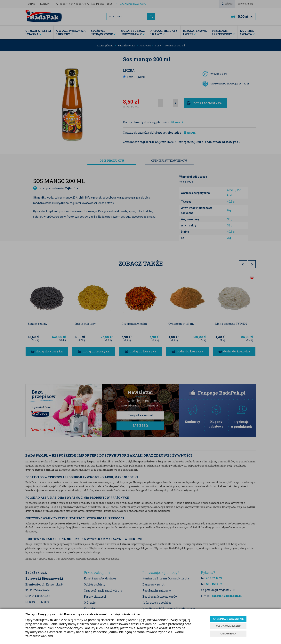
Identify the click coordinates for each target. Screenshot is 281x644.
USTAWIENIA (228, 634)
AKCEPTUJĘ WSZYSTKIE (228, 619)
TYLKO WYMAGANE (228, 626)
